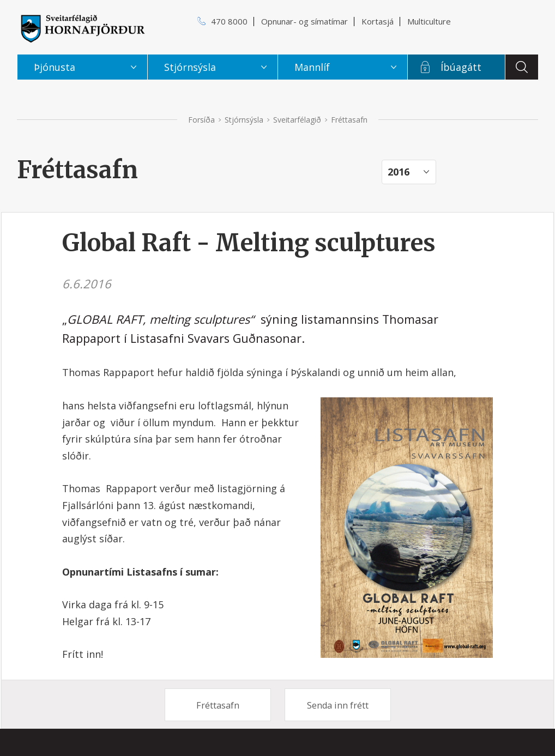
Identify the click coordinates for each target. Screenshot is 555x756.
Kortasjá (378, 21)
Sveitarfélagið (297, 120)
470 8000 (229, 21)
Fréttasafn (218, 705)
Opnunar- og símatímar (304, 21)
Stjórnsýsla (244, 120)
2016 (399, 172)
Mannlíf (312, 67)
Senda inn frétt (338, 705)
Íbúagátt (461, 67)
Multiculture (429, 21)
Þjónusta (55, 67)
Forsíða (201, 120)
